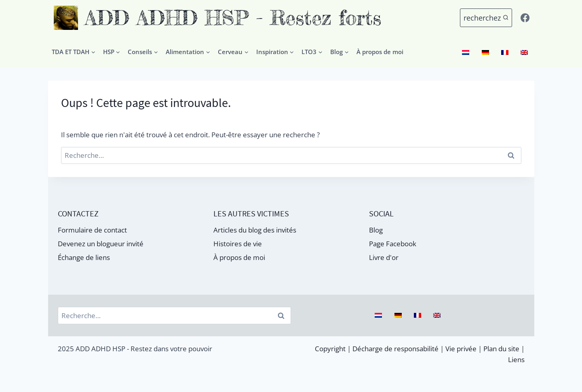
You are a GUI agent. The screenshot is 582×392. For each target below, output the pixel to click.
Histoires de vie (238, 244)
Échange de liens (84, 257)
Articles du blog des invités (255, 230)
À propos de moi (380, 52)
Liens (516, 360)
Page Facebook (393, 244)
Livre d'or (384, 257)
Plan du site (501, 349)
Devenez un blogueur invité (101, 244)
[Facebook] (525, 18)
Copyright (330, 349)
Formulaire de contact (92, 230)
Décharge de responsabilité (395, 349)
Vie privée (461, 349)
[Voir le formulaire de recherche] (486, 18)
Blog (376, 230)
